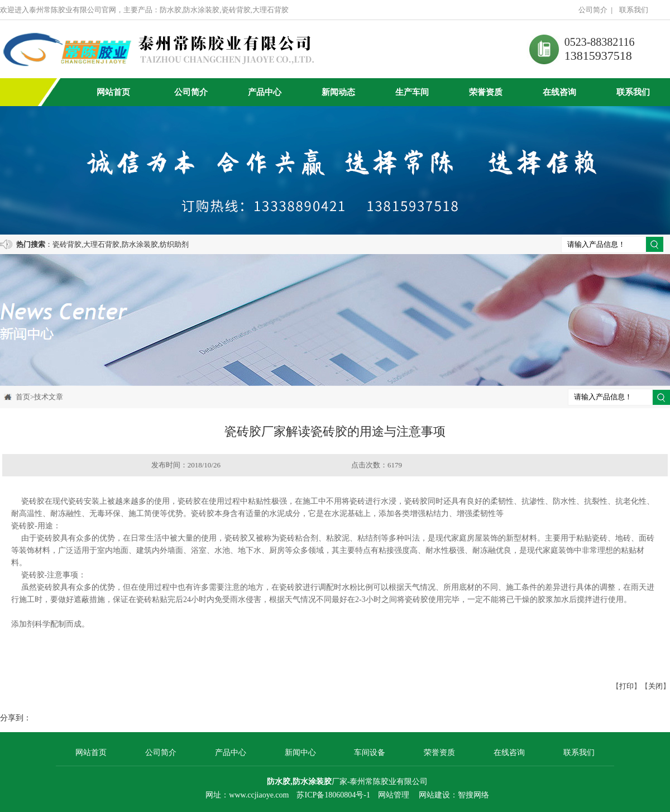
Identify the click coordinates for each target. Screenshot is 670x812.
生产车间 (412, 92)
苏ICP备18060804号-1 (333, 795)
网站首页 (113, 92)
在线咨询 (559, 92)
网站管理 (394, 795)
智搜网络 (473, 795)
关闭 (655, 686)
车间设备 (370, 753)
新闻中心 (300, 753)
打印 (626, 686)
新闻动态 (338, 92)
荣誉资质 (486, 92)
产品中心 (265, 92)
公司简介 (593, 10)
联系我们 (634, 10)
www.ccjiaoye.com (259, 795)
